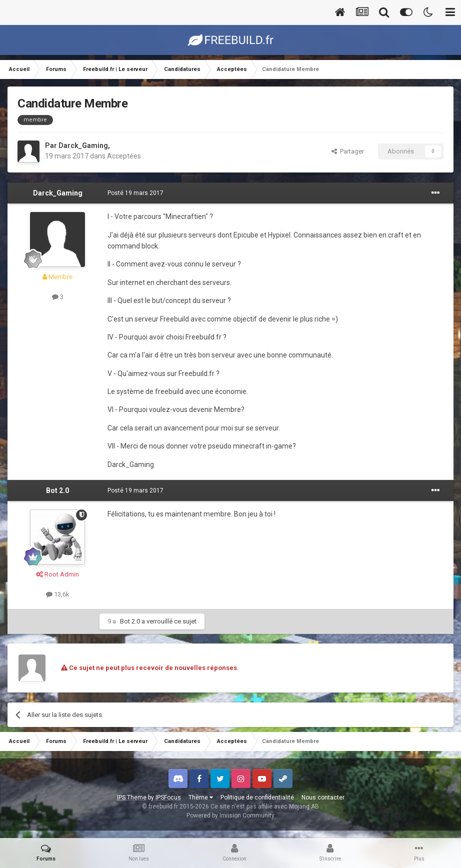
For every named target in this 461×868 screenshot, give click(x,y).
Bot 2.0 (57, 490)
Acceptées (124, 156)
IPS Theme (132, 797)
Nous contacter (323, 797)
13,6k (58, 594)
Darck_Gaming (83, 145)
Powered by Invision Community (230, 815)
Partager (348, 151)
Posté (135, 193)
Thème (201, 797)
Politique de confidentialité (257, 797)
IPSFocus (168, 797)
